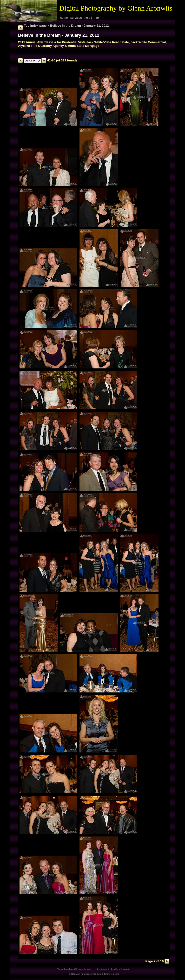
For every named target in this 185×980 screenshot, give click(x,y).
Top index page (35, 26)
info (96, 18)
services (76, 18)
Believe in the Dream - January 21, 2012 (79, 26)
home (64, 18)
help (87, 18)
